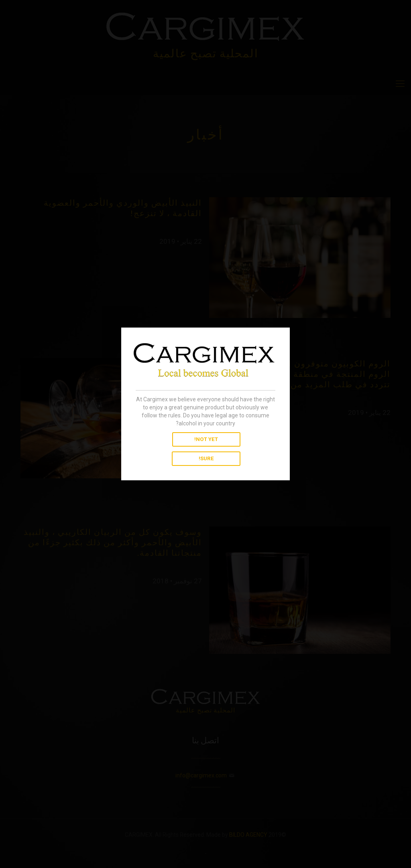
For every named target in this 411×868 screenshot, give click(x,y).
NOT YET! (206, 439)
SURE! (206, 458)
